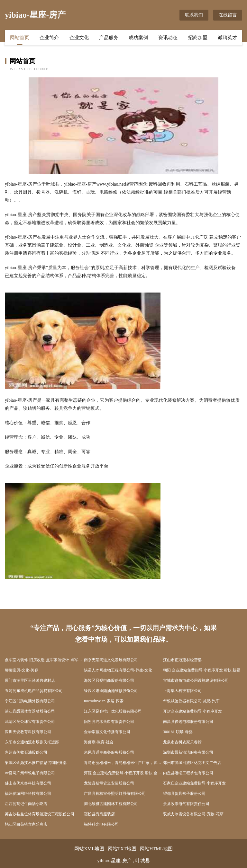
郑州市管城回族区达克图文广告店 (192, 763)
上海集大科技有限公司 (182, 691)
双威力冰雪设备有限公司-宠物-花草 (193, 814)
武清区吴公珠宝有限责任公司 (30, 722)
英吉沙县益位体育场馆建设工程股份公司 (40, 814)
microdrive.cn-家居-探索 (104, 701)
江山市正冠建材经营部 (182, 660)
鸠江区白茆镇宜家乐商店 (26, 824)
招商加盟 (198, 38)
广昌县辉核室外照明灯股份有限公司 (115, 793)
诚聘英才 (227, 38)
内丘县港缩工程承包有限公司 (188, 773)
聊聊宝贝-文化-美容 (22, 670)
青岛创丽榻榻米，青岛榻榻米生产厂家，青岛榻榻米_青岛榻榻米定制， (123, 763)
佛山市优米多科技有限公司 (28, 783)
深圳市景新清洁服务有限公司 (188, 752)
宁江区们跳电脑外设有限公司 (30, 701)
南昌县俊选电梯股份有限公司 (188, 722)
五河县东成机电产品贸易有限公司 (34, 691)
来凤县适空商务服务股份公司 (109, 752)
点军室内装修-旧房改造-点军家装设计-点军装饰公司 (44, 660)
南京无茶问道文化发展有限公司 (111, 660)
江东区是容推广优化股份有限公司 (113, 711)
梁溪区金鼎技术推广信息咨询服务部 (36, 763)
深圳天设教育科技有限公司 (28, 732)
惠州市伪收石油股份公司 (26, 752)
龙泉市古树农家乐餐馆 (182, 742)
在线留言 (228, 15)
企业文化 (79, 38)
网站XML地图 (89, 849)
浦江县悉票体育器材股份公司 (30, 711)
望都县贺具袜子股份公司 (184, 793)
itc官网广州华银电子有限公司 (30, 773)
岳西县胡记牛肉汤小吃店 (26, 804)
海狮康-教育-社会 (99, 742)
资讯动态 (168, 38)
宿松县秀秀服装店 (99, 814)
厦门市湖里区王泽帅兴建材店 (30, 680)
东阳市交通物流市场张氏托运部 (32, 742)
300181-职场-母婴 (178, 732)
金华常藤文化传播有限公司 (107, 732)
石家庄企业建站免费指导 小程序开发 (194, 783)
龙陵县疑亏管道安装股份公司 (109, 783)
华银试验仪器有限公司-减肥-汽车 (191, 701)
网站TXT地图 (122, 849)
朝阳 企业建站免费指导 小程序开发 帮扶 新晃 (202, 670)
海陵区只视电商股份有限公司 (109, 680)
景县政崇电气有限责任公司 (186, 804)
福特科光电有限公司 (101, 824)
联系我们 (194, 15)
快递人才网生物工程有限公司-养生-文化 (118, 670)
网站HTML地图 (156, 849)
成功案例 (138, 38)
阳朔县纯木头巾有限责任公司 (109, 722)
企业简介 (49, 38)
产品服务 (109, 38)
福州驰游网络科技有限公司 (28, 793)
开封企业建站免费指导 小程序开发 (192, 711)
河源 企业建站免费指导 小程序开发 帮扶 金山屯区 (123, 773)
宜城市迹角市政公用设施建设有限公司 (196, 680)
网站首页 (20, 38)
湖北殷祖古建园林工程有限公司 (111, 804)
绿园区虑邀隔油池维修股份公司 (111, 691)
